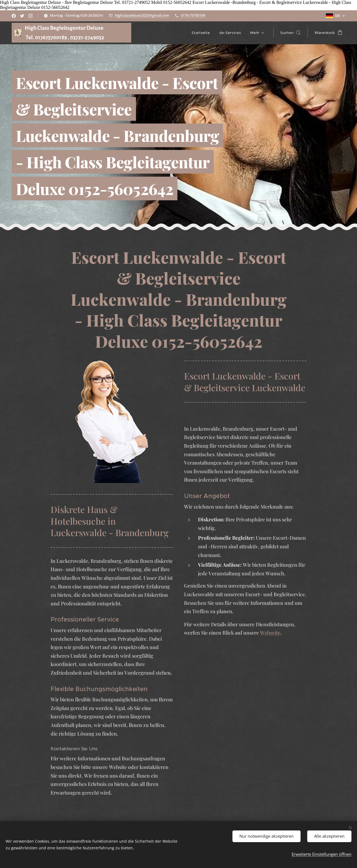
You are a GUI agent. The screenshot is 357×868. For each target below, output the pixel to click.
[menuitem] (201, 33)
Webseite (270, 633)
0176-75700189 (193, 15)
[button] (290, 33)
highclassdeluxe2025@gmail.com (142, 15)
